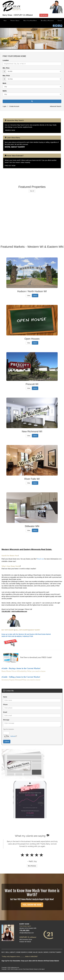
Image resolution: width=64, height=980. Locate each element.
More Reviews (32, 866)
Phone (5, 705)
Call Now (44, 15)
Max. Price (6, 76)
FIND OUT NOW (10, 166)
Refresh (13, 736)
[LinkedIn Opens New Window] (59, 25)
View (29, 296)
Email (5, 712)
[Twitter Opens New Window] (56, 25)
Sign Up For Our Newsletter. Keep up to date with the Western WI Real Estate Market (30, 961)
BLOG (41, 952)
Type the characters (9, 729)
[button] (5, 39)
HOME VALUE (33, 952)
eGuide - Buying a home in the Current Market (21, 668)
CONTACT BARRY (55, 952)
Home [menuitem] (5, 21)
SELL (7, 952)
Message (6, 720)
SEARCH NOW (10, 130)
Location (6, 60)
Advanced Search (56, 106)
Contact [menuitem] (60, 21)
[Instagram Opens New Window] (61, 25)
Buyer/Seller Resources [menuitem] (47, 21)
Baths (5, 91)
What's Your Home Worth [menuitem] (30, 21)
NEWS (46, 952)
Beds (4, 83)
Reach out (41, 559)
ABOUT (13, 952)
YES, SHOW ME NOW (32, 905)
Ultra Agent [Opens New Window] (42, 969)
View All (32, 191)
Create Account (14, 106)
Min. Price (6, 68)
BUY (3, 952)
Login (5, 106)
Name (5, 697)
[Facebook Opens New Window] (54, 25)
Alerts (35, 296)
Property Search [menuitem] (15, 21)
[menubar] (32, 21)
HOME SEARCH (22, 952)
